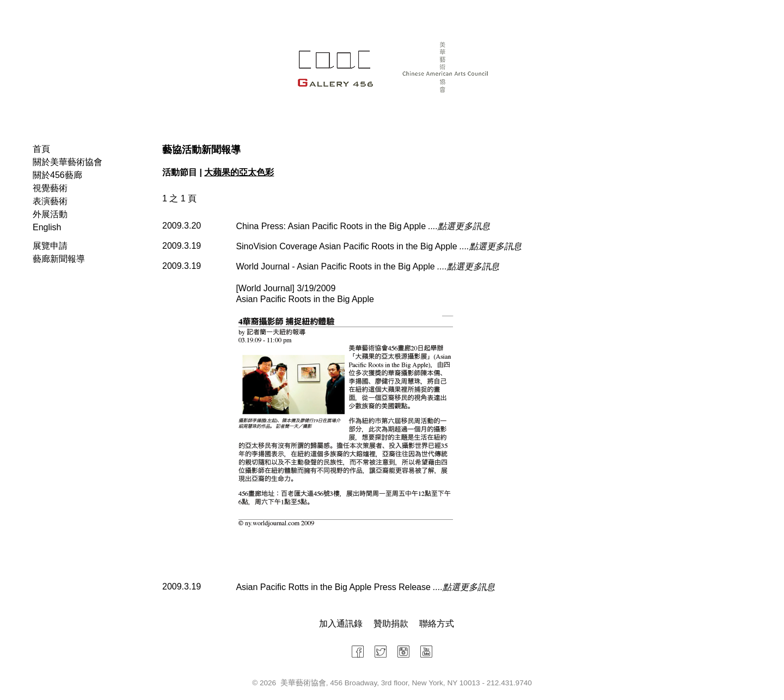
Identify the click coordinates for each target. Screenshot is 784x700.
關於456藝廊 (57, 175)
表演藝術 (50, 201)
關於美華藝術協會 (68, 162)
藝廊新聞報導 (59, 259)
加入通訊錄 (341, 624)
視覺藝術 (50, 188)
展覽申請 (50, 246)
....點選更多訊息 (459, 226)
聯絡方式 (437, 624)
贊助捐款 (391, 624)
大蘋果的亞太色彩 (239, 172)
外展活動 (50, 214)
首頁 (41, 149)
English (47, 227)
